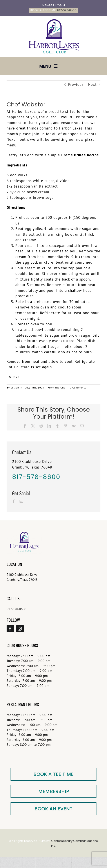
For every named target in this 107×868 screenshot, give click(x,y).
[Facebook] (14, 501)
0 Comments (78, 387)
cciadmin (17, 387)
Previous (76, 84)
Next (92, 84)
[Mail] (21, 501)
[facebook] (10, 629)
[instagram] (20, 629)
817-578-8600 (16, 609)
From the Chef (57, 387)
